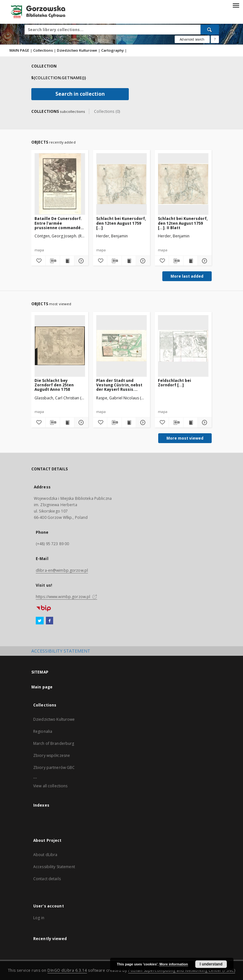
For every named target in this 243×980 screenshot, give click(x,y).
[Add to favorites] (38, 261)
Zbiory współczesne (52, 755)
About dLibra (45, 855)
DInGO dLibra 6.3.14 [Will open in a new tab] (67, 970)
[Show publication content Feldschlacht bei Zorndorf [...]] (190, 422)
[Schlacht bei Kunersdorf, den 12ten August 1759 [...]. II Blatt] (183, 184)
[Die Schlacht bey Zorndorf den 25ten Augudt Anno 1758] (60, 346)
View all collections (50, 786)
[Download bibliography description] (53, 261)
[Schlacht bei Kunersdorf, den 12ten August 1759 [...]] (121, 184)
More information (174, 964)
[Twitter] (40, 621)
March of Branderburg (54, 743)
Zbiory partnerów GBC (54, 767)
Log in (39, 918)
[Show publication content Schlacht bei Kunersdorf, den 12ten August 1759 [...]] (129, 261)
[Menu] (236, 5)
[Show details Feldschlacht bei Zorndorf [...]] (204, 422)
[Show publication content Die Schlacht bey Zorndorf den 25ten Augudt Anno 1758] (67, 422)
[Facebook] (50, 621)
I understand (211, 964)
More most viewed (185, 438)
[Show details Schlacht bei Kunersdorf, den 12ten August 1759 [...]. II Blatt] (204, 261)
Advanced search (192, 39)
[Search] (210, 29)
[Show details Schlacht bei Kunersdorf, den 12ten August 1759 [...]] (142, 261)
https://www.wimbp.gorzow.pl (66, 597)
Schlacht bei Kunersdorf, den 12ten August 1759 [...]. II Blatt (183, 223)
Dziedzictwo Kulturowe (77, 50)
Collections (43, 50)
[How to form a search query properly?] (215, 39)
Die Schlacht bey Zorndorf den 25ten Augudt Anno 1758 (54, 385)
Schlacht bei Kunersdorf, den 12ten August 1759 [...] (121, 223)
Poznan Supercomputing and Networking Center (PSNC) (182, 970)
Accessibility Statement (54, 867)
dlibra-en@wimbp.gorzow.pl (62, 570)
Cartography (112, 50)
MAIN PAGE (19, 50)
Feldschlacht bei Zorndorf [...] (174, 383)
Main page (42, 687)
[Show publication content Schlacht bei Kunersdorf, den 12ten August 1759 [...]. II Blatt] (190, 261)
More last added (187, 276)
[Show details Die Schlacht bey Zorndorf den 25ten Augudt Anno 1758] (80, 422)
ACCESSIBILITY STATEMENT (61, 651)
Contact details (47, 879)
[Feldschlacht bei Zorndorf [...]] (183, 346)
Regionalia (43, 731)
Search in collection (80, 94)
